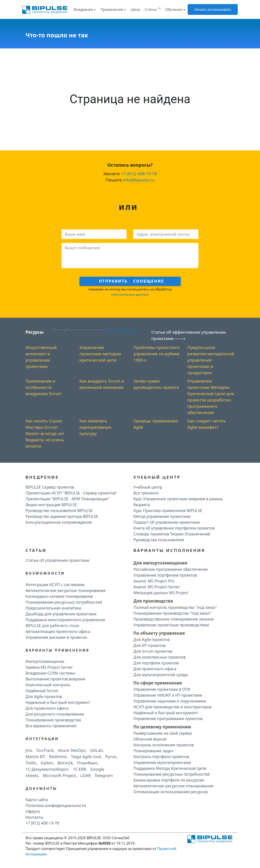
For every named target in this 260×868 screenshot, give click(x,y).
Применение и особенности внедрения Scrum (44, 387)
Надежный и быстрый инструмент (58, 702)
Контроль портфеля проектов (161, 757)
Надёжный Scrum (42, 691)
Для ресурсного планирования (55, 714)
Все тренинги (146, 493)
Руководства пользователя (159, 540)
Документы (41, 789)
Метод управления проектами (162, 516)
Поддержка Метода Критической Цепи (170, 768)
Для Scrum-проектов (153, 651)
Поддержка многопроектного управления (65, 620)
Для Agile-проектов (44, 696)
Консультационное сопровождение (59, 522)
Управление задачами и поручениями (170, 701)
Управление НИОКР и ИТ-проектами (168, 695)
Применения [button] (112, 9)
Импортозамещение (45, 661)
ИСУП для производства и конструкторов (173, 707)
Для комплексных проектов (160, 657)
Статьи (153, 9)
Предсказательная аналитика (53, 608)
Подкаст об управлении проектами (167, 522)
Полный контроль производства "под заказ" (175, 607)
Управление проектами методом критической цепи (100, 354)
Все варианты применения (51, 726)
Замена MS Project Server (49, 667)
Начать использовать (213, 9)
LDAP (85, 775)
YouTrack (45, 750)
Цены (136, 9)
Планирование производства (53, 720)
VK (105, 331)
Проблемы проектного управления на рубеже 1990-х (157, 354)
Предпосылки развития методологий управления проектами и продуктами (211, 360)
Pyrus (111, 756)
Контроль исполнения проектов (164, 745)
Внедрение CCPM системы (50, 673)
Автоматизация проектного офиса (58, 631)
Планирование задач (153, 751)
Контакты (35, 817)
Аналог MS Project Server (157, 587)
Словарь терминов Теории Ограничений (172, 534)
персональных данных (130, 294)
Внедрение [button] (83, 9)
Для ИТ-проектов (150, 645)
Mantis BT (35, 756)
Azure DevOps (72, 750)
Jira (29, 750)
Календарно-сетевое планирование (59, 596)
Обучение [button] (174, 9)
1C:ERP (79, 769)
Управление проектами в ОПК (162, 689)
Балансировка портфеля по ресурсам (169, 780)
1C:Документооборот (47, 769)
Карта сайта (37, 800)
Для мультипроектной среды (161, 675)
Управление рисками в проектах (56, 637)
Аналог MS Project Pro (154, 581)
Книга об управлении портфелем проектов (174, 528)
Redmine (58, 756)
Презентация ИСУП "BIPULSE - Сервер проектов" (71, 493)
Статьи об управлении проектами (58, 560)
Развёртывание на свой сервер (163, 733)
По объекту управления (159, 633)
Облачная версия (150, 739)
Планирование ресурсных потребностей (64, 602)
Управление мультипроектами (162, 762)
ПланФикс (87, 763)
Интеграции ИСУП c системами (55, 585)
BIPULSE (94, 838)
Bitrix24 (65, 763)
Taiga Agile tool (86, 756)
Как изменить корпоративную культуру (96, 427)
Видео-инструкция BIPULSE (51, 505)
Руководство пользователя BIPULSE (59, 510)
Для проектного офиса (47, 708)
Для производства (153, 601)
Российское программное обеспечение (171, 569)
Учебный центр (148, 487)
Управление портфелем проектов (165, 575)
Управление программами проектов (168, 718)
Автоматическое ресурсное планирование (66, 590)
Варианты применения (58, 650)
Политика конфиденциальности (56, 805)
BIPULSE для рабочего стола (52, 626)
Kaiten (47, 763)
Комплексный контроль (48, 685)
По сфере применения (158, 683)
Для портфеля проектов (156, 663)
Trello (31, 763)
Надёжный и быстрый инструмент (166, 713)
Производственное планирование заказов (174, 619)
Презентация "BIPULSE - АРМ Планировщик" (68, 499)
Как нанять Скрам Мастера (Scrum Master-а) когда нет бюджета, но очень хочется (45, 433)
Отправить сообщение (131, 281)
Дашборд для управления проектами (61, 614)
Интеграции (42, 739)
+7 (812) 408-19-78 (139, 173)
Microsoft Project (59, 775)
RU (112, 331)
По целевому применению (162, 727)
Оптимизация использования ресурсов (171, 792)
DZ (120, 331)
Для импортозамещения (160, 563)
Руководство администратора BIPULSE (62, 516)
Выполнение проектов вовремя (56, 679)
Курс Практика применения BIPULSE (168, 510)
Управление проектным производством (171, 625)
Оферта (33, 811)
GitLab (97, 750)
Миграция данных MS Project (161, 593)
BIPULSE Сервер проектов (50, 487)
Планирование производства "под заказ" (172, 613)
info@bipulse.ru (139, 180)
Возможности (45, 573)
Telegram (104, 775)
